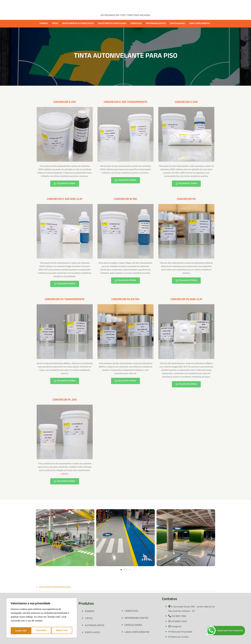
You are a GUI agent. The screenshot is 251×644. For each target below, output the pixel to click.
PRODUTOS (103, 5)
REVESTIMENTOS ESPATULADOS (112, 24)
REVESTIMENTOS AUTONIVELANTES (78, 24)
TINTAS (55, 24)
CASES (118, 5)
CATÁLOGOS (157, 5)
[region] (42, 619)
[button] (39, 538)
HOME (73, 5)
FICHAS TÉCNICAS (136, 5)
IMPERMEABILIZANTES (156, 24)
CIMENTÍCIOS (136, 24)
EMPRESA (87, 5)
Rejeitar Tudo (42, 631)
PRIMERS (44, 24)
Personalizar (20, 631)
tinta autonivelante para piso (55, 587)
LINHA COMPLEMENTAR (200, 24)
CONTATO (173, 5)
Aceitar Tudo (63, 631)
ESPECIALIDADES (178, 24)
